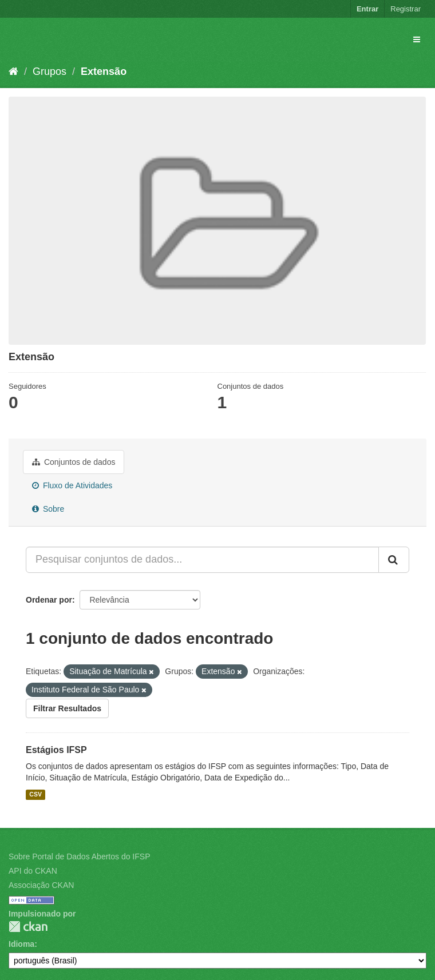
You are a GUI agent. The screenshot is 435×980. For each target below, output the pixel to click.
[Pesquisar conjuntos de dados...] (202, 560)
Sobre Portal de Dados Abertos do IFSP (79, 856)
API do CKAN (33, 871)
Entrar (367, 9)
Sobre (48, 509)
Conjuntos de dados (74, 462)
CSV (35, 794)
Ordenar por (49, 600)
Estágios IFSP (56, 750)
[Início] (13, 71)
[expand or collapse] (417, 39)
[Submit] (394, 560)
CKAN (28, 927)
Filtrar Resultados (67, 708)
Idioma (21, 944)
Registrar (406, 9)
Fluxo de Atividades (72, 485)
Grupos (50, 71)
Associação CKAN (41, 885)
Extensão (104, 71)
